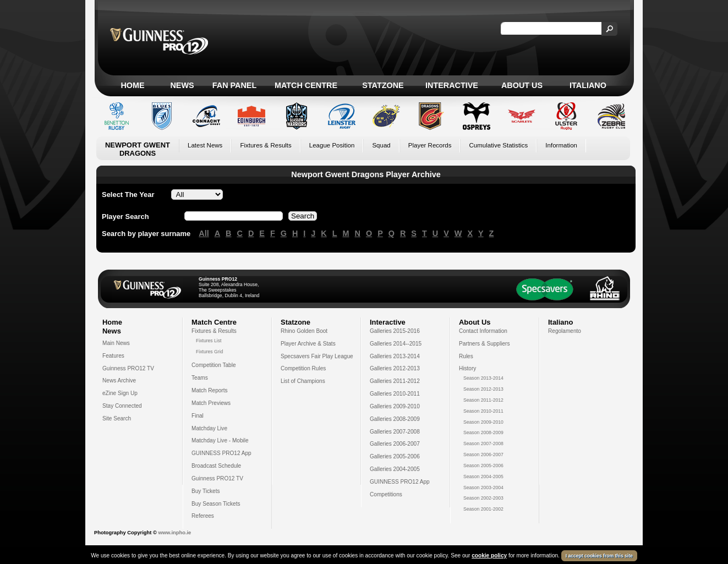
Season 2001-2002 (483, 509)
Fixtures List (209, 341)
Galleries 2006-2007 (395, 444)
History (467, 368)
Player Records (430, 145)
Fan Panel (234, 85)
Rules (466, 356)
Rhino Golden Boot (304, 331)
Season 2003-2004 (483, 488)
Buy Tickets (206, 491)
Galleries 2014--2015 (396, 344)
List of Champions (303, 381)
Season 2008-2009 (483, 432)
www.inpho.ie (174, 533)
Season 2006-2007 (483, 455)
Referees (203, 516)
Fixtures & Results (266, 145)
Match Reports (210, 390)
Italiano (588, 85)
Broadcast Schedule (216, 466)
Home (132, 85)
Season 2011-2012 (483, 400)
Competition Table (214, 365)
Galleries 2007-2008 (395, 432)
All (204, 233)
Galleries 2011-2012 (395, 381)
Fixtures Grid (209, 352)
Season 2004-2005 (483, 477)
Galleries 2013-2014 (395, 356)
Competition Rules (303, 368)
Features (113, 356)
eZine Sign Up (120, 393)
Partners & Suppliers (484, 344)
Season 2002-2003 (483, 498)
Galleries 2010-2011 (395, 394)
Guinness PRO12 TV (128, 368)
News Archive (119, 380)
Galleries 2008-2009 (395, 419)
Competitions (386, 494)
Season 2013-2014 (483, 378)
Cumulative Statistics (498, 145)
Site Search (117, 418)
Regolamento (565, 331)
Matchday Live (209, 428)
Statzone (383, 85)
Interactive (452, 85)
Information (561, 145)
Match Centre (306, 85)
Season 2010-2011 (483, 411)
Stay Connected (122, 406)
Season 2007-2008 (483, 443)
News (182, 85)
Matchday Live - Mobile (220, 440)
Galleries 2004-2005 (395, 469)
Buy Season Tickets (216, 504)
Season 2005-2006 (483, 466)
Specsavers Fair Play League (317, 356)
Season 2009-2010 (483, 422)
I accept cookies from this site (599, 556)
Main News (116, 343)
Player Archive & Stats (308, 344)
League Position (332, 145)
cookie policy (489, 555)
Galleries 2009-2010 (395, 406)
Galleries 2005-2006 (395, 456)
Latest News (205, 145)
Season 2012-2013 (483, 389)
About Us (522, 85)
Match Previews (211, 403)
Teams (200, 378)
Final (198, 416)
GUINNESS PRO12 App (221, 453)
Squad (381, 145)
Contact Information (483, 331)
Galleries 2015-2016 (395, 331)
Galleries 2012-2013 (395, 368)
